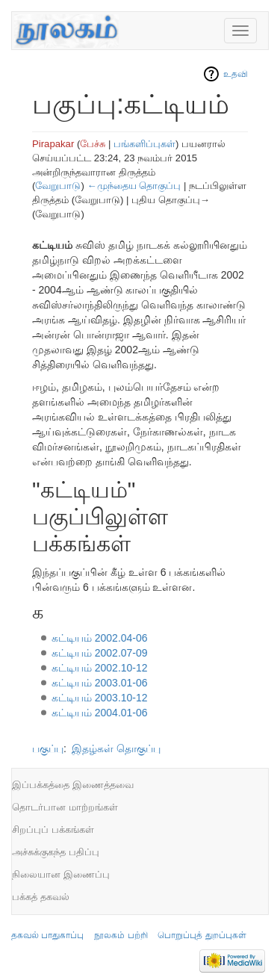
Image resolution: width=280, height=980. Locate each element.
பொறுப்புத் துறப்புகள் (202, 935)
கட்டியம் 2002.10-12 (100, 668)
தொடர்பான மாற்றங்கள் (65, 807)
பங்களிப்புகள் (144, 144)
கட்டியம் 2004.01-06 (100, 713)
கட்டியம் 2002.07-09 (100, 653)
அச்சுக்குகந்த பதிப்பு (56, 852)
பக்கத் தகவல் (41, 897)
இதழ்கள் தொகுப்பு (116, 748)
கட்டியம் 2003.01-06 (100, 683)
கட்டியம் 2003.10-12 (100, 698)
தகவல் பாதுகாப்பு (47, 935)
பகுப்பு (48, 748)
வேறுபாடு (58, 186)
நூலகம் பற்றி (121, 935)
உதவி (236, 74)
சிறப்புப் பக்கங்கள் (53, 829)
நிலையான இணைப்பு (61, 874)
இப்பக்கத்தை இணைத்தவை (73, 785)
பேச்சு (93, 144)
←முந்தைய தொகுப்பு (134, 186)
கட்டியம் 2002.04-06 (100, 638)
